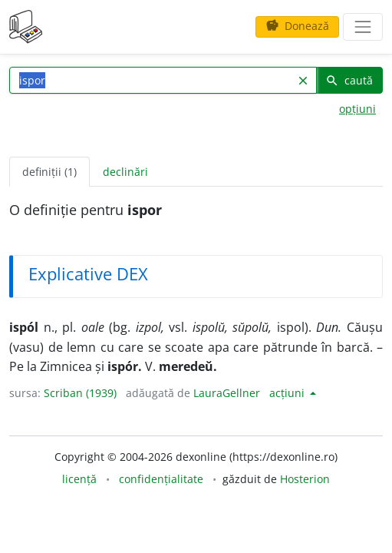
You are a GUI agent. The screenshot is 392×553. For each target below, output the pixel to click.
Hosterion (305, 479)
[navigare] (363, 27)
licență (79, 479)
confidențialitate (161, 479)
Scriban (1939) (80, 393)
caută (349, 80)
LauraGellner (227, 393)
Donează (297, 26)
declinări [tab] (125, 172)
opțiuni (357, 109)
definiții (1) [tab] (49, 172)
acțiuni (288, 393)
